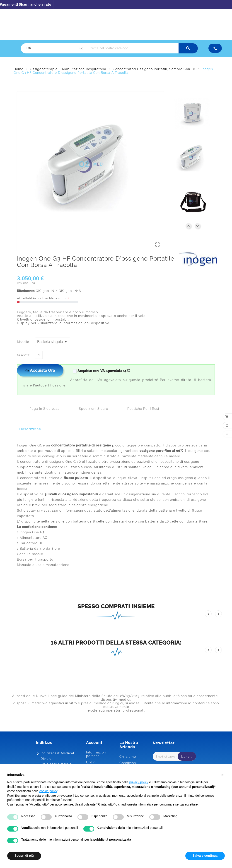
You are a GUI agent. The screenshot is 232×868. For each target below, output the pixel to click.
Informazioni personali (96, 754)
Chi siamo (128, 757)
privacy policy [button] (139, 782)
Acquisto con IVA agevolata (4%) (101, 371)
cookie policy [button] (48, 791)
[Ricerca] (133, 48)
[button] (222, 775)
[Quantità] (39, 355)
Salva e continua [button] (205, 856)
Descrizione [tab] (30, 429)
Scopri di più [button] (24, 856)
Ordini (91, 762)
